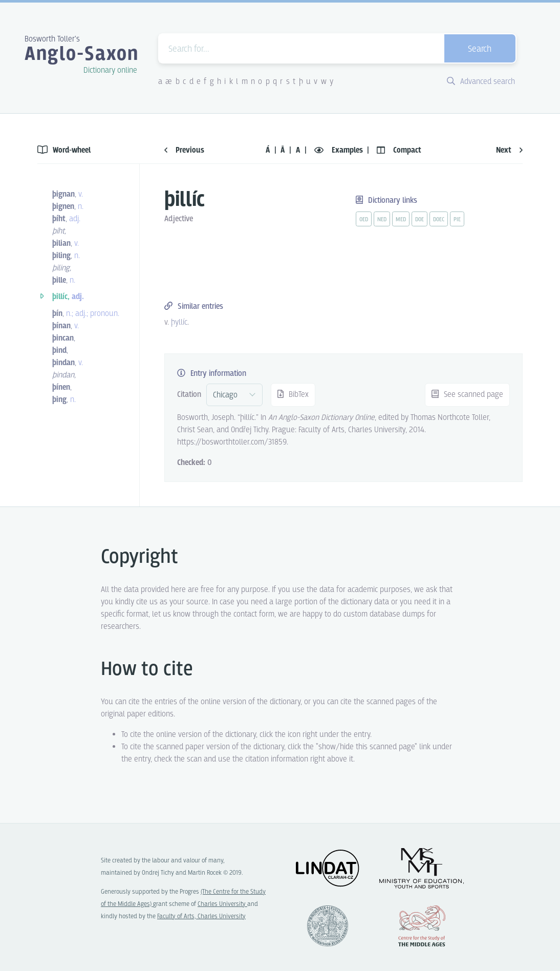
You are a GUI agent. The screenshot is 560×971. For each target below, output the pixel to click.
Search (480, 49)
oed (364, 220)
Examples (340, 150)
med (401, 220)
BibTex (293, 395)
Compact (399, 150)
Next (509, 150)
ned (382, 220)
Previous (184, 150)
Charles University (222, 904)
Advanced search (481, 82)
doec (439, 220)
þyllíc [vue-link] (179, 322)
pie (457, 220)
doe (419, 220)
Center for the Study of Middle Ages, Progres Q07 (422, 926)
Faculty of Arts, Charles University (201, 916)
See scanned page (467, 395)
